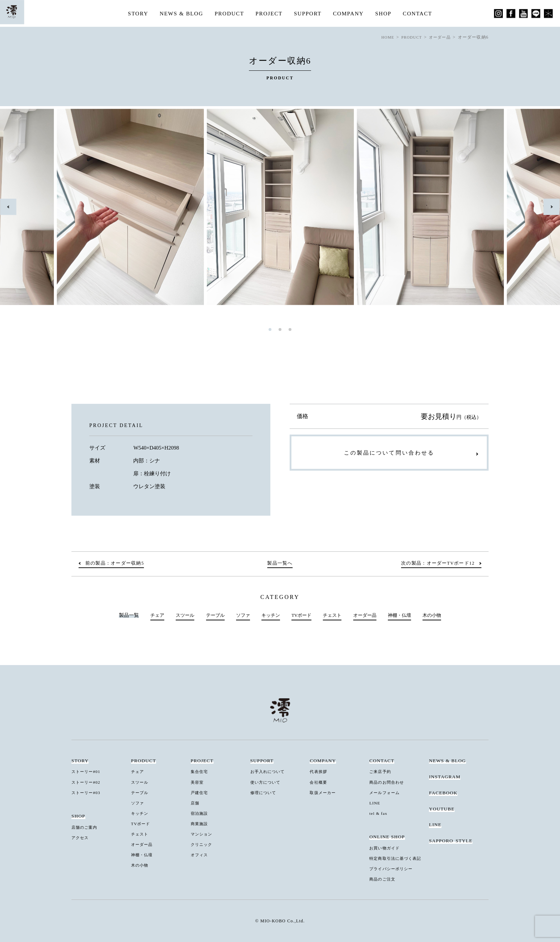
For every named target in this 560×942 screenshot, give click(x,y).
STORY (134, 13)
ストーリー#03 (88, 793)
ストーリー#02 (88, 782)
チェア (151, 615)
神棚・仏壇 (404, 615)
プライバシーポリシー (394, 868)
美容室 (198, 782)
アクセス (81, 837)
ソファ (240, 615)
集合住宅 (200, 772)
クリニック (203, 844)
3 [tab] (290, 329)
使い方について (267, 782)
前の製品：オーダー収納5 (117, 563)
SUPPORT (309, 13)
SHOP (386, 13)
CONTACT (421, 13)
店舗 (196, 803)
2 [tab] (280, 329)
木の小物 (438, 615)
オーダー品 (368, 615)
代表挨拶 (319, 772)
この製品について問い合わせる (389, 454)
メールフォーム (386, 793)
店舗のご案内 (86, 827)
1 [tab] (270, 329)
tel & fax (379, 813)
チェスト (334, 615)
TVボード (302, 615)
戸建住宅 (200, 793)
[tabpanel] (280, 207)
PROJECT (269, 13)
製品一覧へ (280, 563)
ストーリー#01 (88, 772)
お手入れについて (270, 772)
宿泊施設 (200, 813)
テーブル (211, 615)
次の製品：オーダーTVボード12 (434, 563)
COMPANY (350, 13)
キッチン (269, 615)
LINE (375, 803)
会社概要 (319, 782)
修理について (265, 793)
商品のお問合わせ (389, 782)
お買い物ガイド (386, 848)
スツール (180, 615)
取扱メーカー (324, 793)
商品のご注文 (384, 878)
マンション (203, 834)
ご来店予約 (381, 772)
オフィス (200, 854)
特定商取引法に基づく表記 (398, 858)
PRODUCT (228, 13)
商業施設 (200, 823)
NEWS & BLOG (178, 13)
